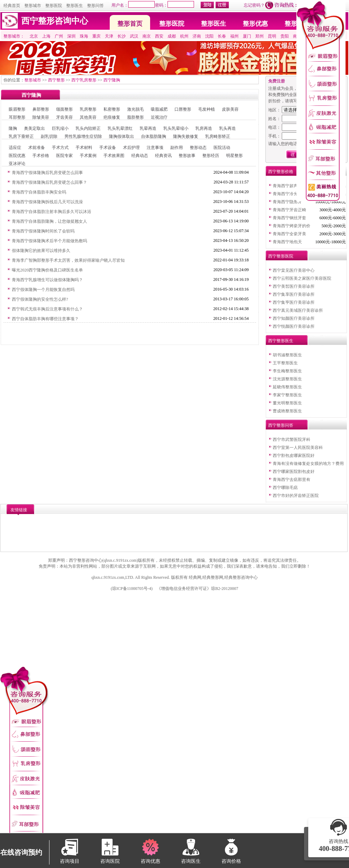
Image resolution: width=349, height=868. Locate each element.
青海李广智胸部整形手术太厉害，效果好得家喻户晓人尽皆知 (68, 260)
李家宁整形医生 (287, 395)
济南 (197, 36)
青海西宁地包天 (287, 242)
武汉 (134, 36)
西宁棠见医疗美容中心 (294, 270)
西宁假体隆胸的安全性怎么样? (40, 299)
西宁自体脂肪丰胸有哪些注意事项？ (45, 319)
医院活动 (222, 148)
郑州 (259, 36)
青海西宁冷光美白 (289, 194)
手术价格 (41, 156)
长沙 (122, 36)
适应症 (15, 148)
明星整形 (234, 156)
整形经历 (211, 156)
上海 (46, 36)
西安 (159, 36)
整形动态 (198, 148)
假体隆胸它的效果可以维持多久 (41, 251)
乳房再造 (204, 128)
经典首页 (12, 6)
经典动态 (140, 156)
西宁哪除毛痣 (285, 488)
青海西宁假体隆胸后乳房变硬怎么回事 (47, 173)
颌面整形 (64, 109)
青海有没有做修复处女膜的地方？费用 (308, 464)
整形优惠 (255, 24)
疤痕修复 (112, 117)
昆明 (272, 36)
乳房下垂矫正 (21, 136)
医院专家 (64, 156)
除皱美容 (41, 117)
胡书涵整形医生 (287, 355)
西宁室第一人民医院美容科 (298, 448)
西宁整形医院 (281, 256)
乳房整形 (88, 109)
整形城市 (33, 6)
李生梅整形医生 (287, 371)
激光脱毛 (135, 109)
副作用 (177, 148)
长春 (222, 36)
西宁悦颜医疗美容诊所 (294, 326)
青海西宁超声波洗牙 (292, 186)
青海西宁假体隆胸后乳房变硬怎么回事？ (49, 182)
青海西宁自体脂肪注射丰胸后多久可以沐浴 (52, 212)
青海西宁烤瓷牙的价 (292, 226)
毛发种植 (207, 109)
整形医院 (54, 6)
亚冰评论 (17, 164)
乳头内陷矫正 (88, 128)
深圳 (71, 36)
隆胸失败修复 (186, 136)
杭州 (184, 36)
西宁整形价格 (281, 172)
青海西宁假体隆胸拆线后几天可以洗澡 (47, 202)
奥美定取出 (34, 128)
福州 (234, 36)
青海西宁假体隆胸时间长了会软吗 (43, 231)
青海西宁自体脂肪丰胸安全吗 (39, 192)
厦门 (247, 36)
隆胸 (13, 128)
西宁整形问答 (281, 425)
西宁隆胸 (112, 80)
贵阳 (285, 36)
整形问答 (95, 6)
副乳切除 (49, 136)
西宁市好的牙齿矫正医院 (296, 496)
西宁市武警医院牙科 (292, 440)
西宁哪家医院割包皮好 (294, 472)
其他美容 (88, 117)
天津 (109, 36)
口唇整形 (183, 109)
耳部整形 (17, 117)
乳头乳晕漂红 (120, 128)
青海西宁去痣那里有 (292, 480)
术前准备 (37, 148)
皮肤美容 (230, 109)
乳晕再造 (148, 128)
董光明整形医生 (287, 403)
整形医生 (75, 6)
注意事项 (155, 148)
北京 (34, 36)
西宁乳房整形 (84, 80)
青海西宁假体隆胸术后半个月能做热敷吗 (49, 241)
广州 (59, 36)
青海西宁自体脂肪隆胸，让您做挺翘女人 (49, 221)
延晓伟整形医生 (287, 387)
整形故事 (187, 156)
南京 (147, 36)
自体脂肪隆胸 (154, 136)
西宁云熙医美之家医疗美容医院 (302, 278)
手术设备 (108, 148)
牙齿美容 (64, 117)
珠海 (84, 36)
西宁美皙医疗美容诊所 (294, 286)
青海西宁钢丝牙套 (289, 218)
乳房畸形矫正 (218, 136)
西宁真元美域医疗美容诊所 (298, 310)
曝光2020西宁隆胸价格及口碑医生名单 (47, 270)
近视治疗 (159, 117)
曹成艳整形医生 (287, 411)
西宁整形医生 (281, 341)
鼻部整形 (41, 109)
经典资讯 (163, 156)
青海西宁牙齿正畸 (289, 210)
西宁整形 (56, 80)
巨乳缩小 (60, 128)
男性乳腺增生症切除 (83, 136)
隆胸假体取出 (122, 136)
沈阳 (209, 36)
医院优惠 (17, 156)
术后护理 (131, 148)
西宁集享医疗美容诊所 (294, 294)
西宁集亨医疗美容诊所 (294, 302)
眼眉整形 (17, 109)
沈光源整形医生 (287, 379)
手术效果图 (114, 156)
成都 (172, 36)
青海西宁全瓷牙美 (289, 234)
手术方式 (60, 148)
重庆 (96, 36)
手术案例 (88, 156)
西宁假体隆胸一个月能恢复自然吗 (43, 290)
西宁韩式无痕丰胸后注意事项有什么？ (47, 309)
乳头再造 (227, 128)
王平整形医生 (285, 363)
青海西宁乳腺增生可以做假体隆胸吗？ (47, 280)
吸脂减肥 (159, 109)
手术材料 (84, 148)
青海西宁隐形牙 (287, 202)
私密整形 (112, 109)
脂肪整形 (135, 117)
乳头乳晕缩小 (176, 128)
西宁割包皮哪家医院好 (294, 456)
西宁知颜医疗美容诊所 (294, 318)
